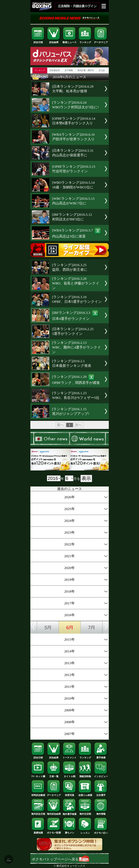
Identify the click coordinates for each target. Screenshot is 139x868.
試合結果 (54, 41)
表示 (86, 478)
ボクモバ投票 (54, 832)
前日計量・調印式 (86, 70)
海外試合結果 (54, 813)
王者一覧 (54, 775)
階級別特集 (85, 775)
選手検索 (101, 756)
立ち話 (102, 70)
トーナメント (70, 756)
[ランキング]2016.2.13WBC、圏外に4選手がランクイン (77, 347)
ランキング (85, 41)
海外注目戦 (85, 813)
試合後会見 (55, 70)
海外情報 (101, 813)
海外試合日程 (38, 813)
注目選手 (101, 794)
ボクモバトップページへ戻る (60, 859)
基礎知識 (38, 832)
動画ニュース (70, 41)
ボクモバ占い (101, 832)
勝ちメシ (70, 832)
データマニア (101, 41)
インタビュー (101, 775)
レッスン (85, 832)
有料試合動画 (38, 794)
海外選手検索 (70, 813)
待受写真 (70, 794)
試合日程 (38, 41)
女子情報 (69, 70)
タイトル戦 (70, 775)
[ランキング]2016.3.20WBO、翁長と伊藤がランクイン (76, 283)
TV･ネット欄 (38, 775)
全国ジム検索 (85, 794)
